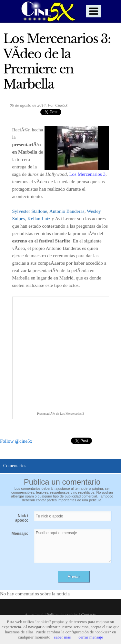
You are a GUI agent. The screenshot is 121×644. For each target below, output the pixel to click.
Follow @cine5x (16, 441)
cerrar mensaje (91, 637)
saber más (63, 637)
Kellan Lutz (39, 219)
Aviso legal (34, 615)
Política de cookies (62, 615)
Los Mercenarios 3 (87, 174)
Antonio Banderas (67, 211)
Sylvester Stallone (30, 211)
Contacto (89, 615)
